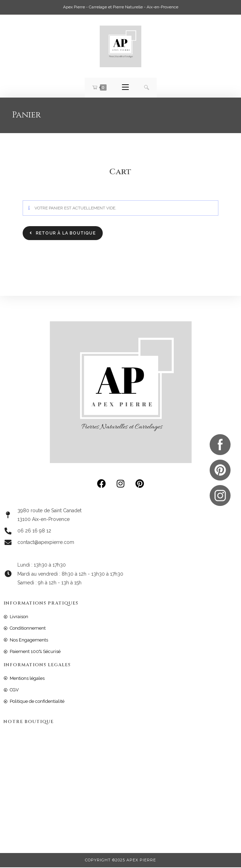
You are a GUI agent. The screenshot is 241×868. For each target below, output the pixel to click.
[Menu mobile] (125, 88)
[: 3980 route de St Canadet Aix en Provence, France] (120, 784)
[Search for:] (147, 88)
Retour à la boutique (65, 234)
